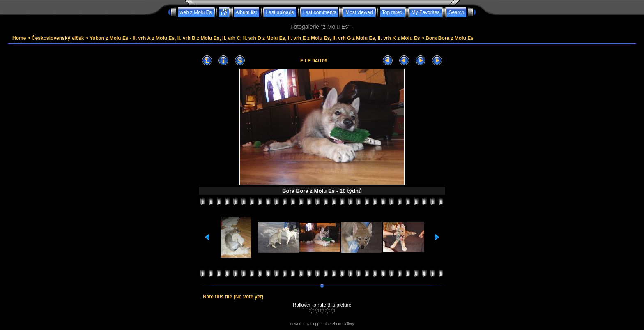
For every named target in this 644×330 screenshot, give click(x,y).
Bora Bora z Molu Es (450, 38)
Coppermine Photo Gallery (332, 324)
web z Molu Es (196, 12)
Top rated (392, 12)
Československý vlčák (58, 38)
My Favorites (426, 12)
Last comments (320, 12)
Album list (246, 12)
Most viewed (359, 12)
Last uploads (280, 12)
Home (19, 38)
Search (456, 12)
